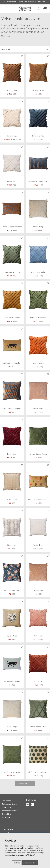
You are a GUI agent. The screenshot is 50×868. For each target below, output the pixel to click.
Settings (17, 863)
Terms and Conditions (10, 811)
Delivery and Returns (10, 804)
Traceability (6, 814)
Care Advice (6, 801)
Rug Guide (6, 817)
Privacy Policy (7, 807)
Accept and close (30, 863)
